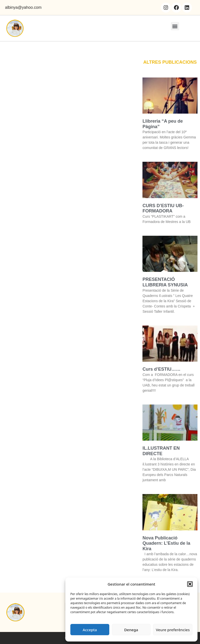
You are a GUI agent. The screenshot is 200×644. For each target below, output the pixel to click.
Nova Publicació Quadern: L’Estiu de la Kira (166, 543)
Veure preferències (173, 630)
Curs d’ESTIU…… (161, 369)
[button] (190, 584)
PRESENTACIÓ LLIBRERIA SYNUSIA (165, 282)
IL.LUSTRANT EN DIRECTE (161, 451)
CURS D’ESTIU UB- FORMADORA (163, 208)
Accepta (90, 630)
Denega (131, 630)
